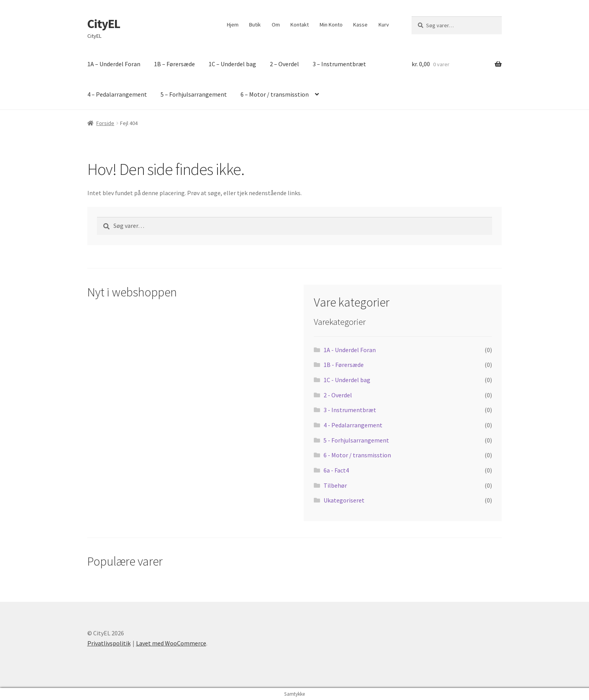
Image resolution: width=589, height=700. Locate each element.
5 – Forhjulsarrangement (194, 94)
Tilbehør (335, 485)
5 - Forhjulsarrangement (356, 440)
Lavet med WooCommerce (171, 643)
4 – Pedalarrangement (117, 94)
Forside (105, 123)
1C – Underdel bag (232, 64)
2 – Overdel (284, 64)
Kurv (384, 25)
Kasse (360, 25)
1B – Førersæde (174, 64)
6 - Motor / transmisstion (357, 455)
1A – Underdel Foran (114, 64)
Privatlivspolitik (109, 643)
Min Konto (331, 25)
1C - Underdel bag (347, 380)
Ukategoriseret (344, 500)
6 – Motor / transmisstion (275, 94)
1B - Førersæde (344, 365)
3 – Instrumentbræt (339, 64)
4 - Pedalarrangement (353, 425)
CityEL (104, 24)
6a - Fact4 (336, 470)
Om (276, 25)
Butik (255, 25)
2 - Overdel (338, 395)
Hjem (233, 25)
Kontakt (300, 25)
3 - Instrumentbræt (350, 410)
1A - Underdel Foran (350, 350)
